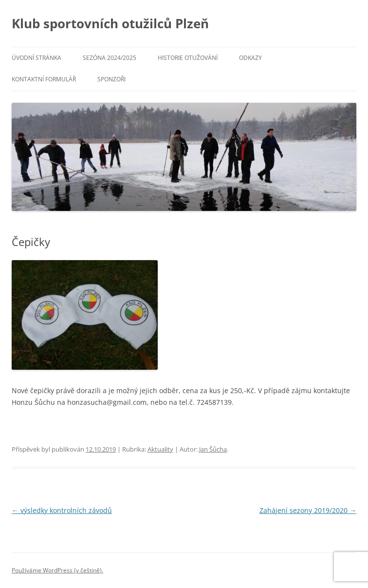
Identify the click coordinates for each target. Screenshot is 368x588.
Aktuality (160, 449)
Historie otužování (188, 58)
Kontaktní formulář (44, 79)
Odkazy (250, 58)
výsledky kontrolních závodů (62, 510)
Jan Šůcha (213, 449)
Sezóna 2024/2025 (110, 58)
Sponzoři (111, 79)
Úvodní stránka (37, 58)
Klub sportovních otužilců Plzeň (110, 23)
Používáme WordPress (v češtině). (57, 570)
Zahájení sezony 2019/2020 (308, 510)
